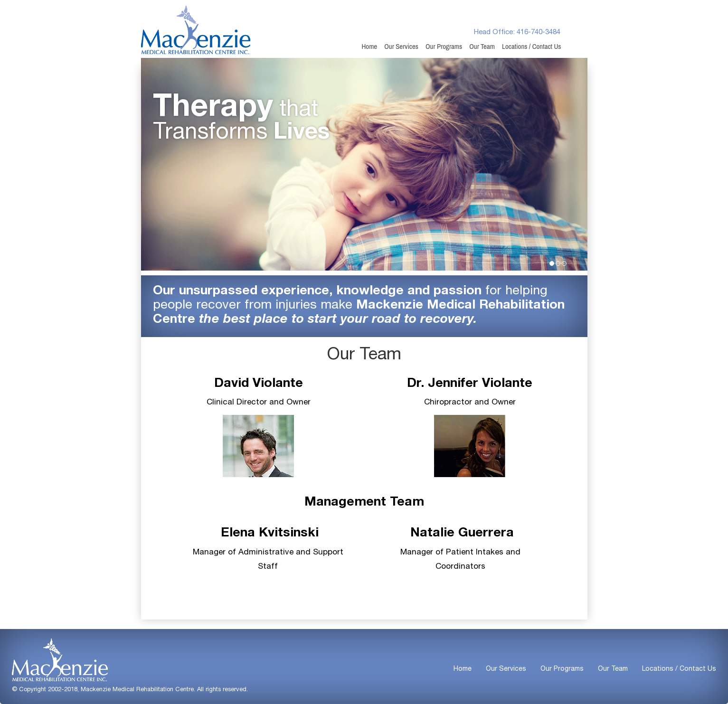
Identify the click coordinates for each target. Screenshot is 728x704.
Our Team (482, 47)
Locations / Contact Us (531, 47)
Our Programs (444, 47)
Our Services (401, 47)
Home (369, 47)
